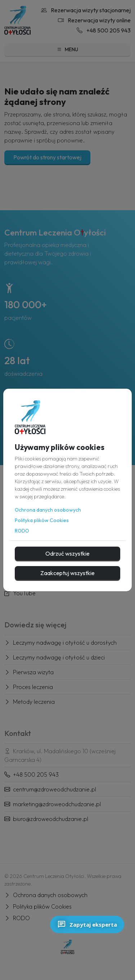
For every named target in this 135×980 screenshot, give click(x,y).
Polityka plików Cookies (42, 520)
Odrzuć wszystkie (67, 553)
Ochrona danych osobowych (48, 510)
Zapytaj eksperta (87, 924)
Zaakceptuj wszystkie (67, 573)
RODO (22, 531)
